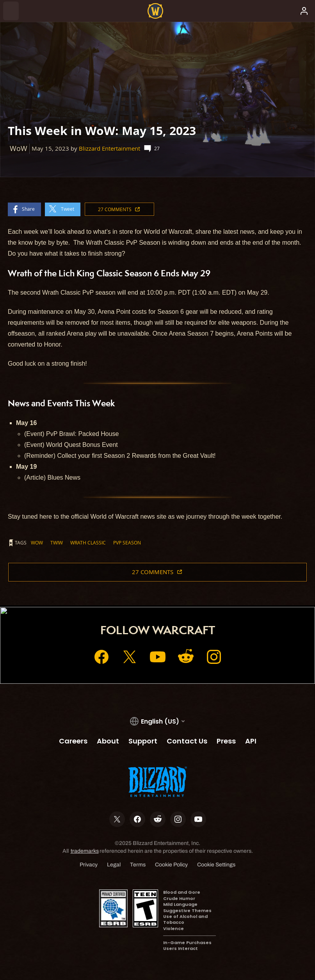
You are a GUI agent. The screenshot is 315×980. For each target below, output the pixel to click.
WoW (37, 542)
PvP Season (127, 542)
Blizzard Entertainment (109, 149)
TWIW (57, 542)
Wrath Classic (88, 542)
